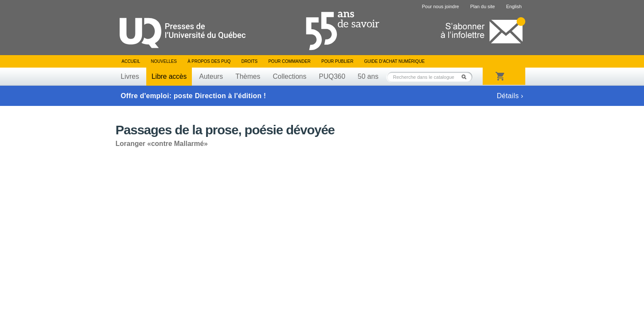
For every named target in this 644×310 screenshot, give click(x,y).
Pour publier (337, 61)
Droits (250, 61)
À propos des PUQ (209, 61)
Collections (290, 76)
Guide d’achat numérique (395, 61)
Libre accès (169, 76)
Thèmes (248, 76)
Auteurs (211, 76)
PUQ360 (332, 76)
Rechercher (466, 77)
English (514, 6)
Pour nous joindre (441, 6)
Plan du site (482, 6)
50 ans (368, 76)
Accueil (131, 61)
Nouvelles (164, 61)
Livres (130, 76)
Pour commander (290, 61)
